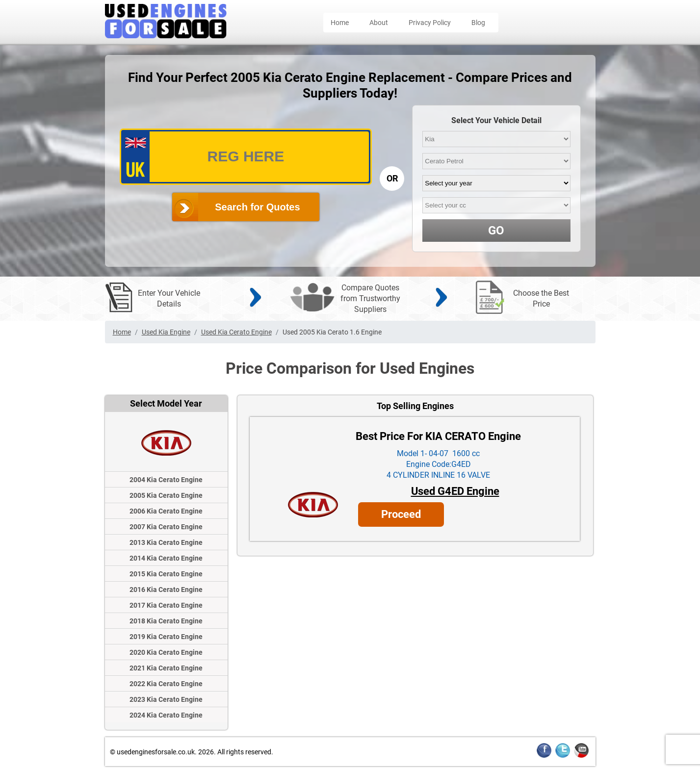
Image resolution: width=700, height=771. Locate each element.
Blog (478, 23)
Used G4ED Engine (455, 491)
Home (340, 23)
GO (496, 231)
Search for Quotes (257, 207)
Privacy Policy (430, 23)
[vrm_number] (246, 157)
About (379, 23)
